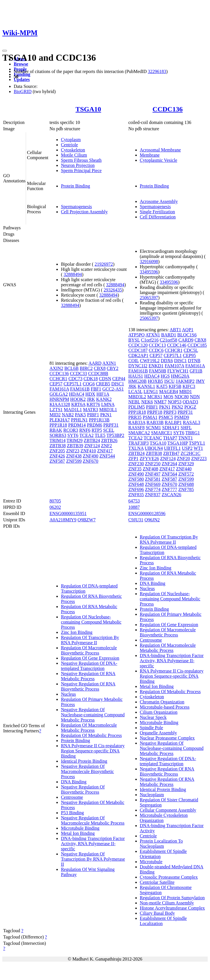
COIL (134, 361)
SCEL (109, 430)
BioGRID (23, 91)
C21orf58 (168, 340)
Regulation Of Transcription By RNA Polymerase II (90, 640)
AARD (95, 363)
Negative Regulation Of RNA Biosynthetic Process (88, 686)
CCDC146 (177, 345)
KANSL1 (146, 386)
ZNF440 (184, 469)
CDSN (105, 379)
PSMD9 (182, 417)
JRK (91, 399)
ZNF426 (57, 456)
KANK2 (104, 399)
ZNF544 (107, 456)
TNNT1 (186, 438)
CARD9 (186, 340)
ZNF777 (169, 489)
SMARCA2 (139, 433)
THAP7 (170, 438)
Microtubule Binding (80, 828)
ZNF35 (135, 469)
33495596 (149, 272)
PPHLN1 (79, 420)
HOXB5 (155, 381)
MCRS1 (155, 397)
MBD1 (185, 392)
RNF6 (85, 430)
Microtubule (151, 862)
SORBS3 (58, 435)
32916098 (149, 262)
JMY (200, 381)
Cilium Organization (159, 712)
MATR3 (90, 410)
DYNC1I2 (138, 366)
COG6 (89, 384)
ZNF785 (186, 489)
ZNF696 (136, 489)
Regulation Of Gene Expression (90, 658)
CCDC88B (98, 373)
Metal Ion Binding (78, 833)
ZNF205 (57, 451)
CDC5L (191, 350)
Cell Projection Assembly (84, 212)
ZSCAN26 (171, 495)
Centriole (70, 145)
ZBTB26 (109, 440)
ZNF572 (186, 474)
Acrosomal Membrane (161, 150)
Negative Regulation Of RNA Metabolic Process (88, 676)
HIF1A (103, 394)
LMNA (108, 404)
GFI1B (196, 371)
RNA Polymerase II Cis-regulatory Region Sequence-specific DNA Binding (93, 751)
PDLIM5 (137, 407)
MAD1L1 (73, 410)
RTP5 (97, 430)
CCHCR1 (58, 379)
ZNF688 (186, 484)
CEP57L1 (73, 384)
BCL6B (72, 368)
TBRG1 (193, 433)
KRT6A (78, 404)
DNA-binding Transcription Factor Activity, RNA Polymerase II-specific (93, 844)
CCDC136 (168, 109)
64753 (134, 501)
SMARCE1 (162, 433)
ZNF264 (169, 464)
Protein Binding (76, 186)
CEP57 (56, 384)
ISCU (169, 381)
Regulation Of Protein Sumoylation (172, 898)
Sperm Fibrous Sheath (81, 160)
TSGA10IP (178, 443)
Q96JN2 (152, 520)
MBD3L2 (137, 397)
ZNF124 (92, 446)
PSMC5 (166, 417)
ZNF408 (150, 469)
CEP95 (189, 355)
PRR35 (135, 417)
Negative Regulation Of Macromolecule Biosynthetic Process (87, 771)
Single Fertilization (157, 212)
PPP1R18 (58, 425)
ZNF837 (153, 495)
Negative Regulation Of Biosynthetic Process (83, 789)
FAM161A (59, 389)
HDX (90, 394)
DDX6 (167, 361)
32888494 (73, 274)
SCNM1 (153, 428)
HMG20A (180, 376)
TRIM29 (75, 440)
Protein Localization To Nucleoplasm (162, 844)
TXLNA (136, 448)
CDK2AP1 (138, 355)
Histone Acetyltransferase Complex (173, 908)
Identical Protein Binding (84, 761)
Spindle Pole (151, 728)
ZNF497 (153, 474)
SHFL (186, 428)
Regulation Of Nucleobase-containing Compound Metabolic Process (91, 622)
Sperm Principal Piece (81, 170)
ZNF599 (74, 461)
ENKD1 (156, 366)
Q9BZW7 (87, 520)
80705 (55, 501)
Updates (22, 79)
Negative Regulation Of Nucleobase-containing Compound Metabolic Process (93, 715)
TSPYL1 (197, 443)
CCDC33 (78, 373)
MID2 (55, 415)
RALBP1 (173, 422)
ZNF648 (136, 484)
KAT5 (162, 386)
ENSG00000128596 (147, 513)
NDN (195, 397)
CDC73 (75, 379)
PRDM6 (95, 425)
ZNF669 (153, 484)
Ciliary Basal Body (157, 913)
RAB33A (137, 422)
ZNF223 (199, 459)
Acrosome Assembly (159, 201)
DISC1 (118, 384)
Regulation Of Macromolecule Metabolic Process (89, 728)
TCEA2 (87, 435)
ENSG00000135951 (68, 513)
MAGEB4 (169, 392)
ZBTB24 (92, 440)
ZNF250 (153, 464)
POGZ (190, 407)
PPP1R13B (99, 420)
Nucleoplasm (152, 795)
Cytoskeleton (73, 150)
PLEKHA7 (60, 420)
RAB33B (155, 422)
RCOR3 (71, 430)
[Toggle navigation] (5, 51)
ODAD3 (190, 402)
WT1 (198, 448)
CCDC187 (138, 350)
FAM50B (158, 371)
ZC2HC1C (190, 453)
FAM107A (175, 366)
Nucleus (68, 694)
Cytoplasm (71, 140)
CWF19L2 (150, 361)
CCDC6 (156, 350)
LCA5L (135, 392)
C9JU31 (136, 520)
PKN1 (106, 415)
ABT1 (175, 330)
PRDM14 (77, 425)
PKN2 (177, 407)
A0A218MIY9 (63, 520)
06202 (55, 507)
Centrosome (72, 797)
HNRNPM (59, 399)
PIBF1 (93, 415)
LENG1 (151, 392)
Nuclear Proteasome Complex (167, 738)
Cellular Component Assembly (168, 810)
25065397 (149, 298)
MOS (168, 397)
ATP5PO (137, 335)
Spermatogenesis (76, 207)
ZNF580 (136, 479)
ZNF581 (153, 479)
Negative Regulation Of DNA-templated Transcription (89, 666)
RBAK (56, 430)
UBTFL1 (172, 448)
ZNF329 (186, 464)
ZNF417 (105, 451)
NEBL (134, 402)
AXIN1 (109, 363)
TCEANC (153, 438)
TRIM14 (58, 440)
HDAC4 (77, 394)
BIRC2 (86, 368)
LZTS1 (56, 410)
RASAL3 (191, 422)
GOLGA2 (59, 394)
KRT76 (93, 404)
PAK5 (81, 415)
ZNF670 (90, 461)
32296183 (157, 71)
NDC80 (182, 397)
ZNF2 (106, 446)
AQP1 (188, 330)
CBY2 (113, 368)
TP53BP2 (115, 435)
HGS (165, 376)
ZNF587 (57, 461)
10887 (134, 507)
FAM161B (80, 389)
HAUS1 (136, 376)
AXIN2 (56, 368)
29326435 (113, 290)
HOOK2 (78, 399)
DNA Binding (74, 782)
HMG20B (138, 381)
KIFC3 (189, 386)
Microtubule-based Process (165, 707)
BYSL (134, 340)
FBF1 (96, 389)
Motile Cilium (74, 155)
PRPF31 (111, 425)
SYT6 (73, 435)
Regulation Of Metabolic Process (91, 735)
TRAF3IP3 (139, 443)
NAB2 (68, 415)
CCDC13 (157, 345)
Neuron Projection (78, 165)
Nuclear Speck (153, 717)
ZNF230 (136, 464)
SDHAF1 (171, 428)
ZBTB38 (58, 446)
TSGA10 (88, 109)
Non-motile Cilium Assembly (167, 903)
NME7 (161, 402)
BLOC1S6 (187, 335)
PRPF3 (170, 412)
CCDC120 (138, 345)
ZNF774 (153, 489)
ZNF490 (90, 456)
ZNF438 (74, 456)
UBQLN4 (154, 448)
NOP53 (175, 402)
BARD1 (169, 335)
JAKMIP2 (185, 381)
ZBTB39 (75, 446)
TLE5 (100, 435)
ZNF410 (88, 451)
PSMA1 (150, 417)
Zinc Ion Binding (77, 632)
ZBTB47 (171, 453)
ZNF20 (183, 459)
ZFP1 (134, 459)
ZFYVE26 (149, 459)
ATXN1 (153, 335)
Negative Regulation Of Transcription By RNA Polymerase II (93, 859)
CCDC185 (197, 345)
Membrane (150, 155)
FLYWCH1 (178, 371)
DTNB (194, 361)
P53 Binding (72, 813)
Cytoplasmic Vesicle (159, 160)
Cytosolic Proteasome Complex (169, 877)
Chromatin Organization (162, 702)
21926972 (104, 264)
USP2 (187, 448)
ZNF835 (136, 495)
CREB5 (103, 384)
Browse (21, 64)
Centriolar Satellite (157, 882)
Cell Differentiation (158, 217)
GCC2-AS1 (113, 389)
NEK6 (147, 402)
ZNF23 (73, 451)
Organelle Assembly (159, 733)
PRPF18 (155, 412)
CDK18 (91, 379)
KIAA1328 (60, 404)
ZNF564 (169, 474)
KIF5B (175, 386)
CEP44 (119, 379)
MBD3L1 (108, 410)
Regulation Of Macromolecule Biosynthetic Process (89, 650)
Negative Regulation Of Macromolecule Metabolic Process (93, 820)
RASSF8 (137, 428)
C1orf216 (150, 340)
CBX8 (100, 368)
